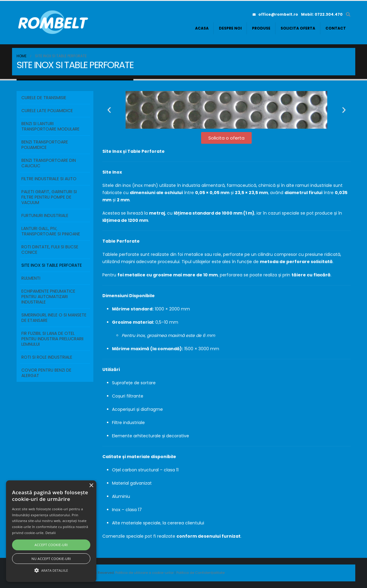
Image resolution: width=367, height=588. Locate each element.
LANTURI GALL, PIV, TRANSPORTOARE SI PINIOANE (51, 231)
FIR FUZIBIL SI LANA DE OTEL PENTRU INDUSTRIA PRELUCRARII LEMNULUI (52, 339)
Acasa (202, 28)
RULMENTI (31, 278)
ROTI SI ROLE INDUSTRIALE (47, 357)
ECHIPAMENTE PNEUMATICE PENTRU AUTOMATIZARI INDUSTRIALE (48, 297)
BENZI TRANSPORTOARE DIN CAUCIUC (49, 163)
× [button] (91, 486)
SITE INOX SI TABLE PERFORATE (52, 265)
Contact (336, 28)
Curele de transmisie (44, 98)
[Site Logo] (54, 23)
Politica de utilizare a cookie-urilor (145, 573)
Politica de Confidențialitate (201, 573)
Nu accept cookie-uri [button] (51, 559)
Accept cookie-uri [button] (51, 545)
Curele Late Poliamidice (47, 111)
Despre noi (230, 28)
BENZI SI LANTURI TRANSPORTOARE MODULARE (50, 126)
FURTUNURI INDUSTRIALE (45, 215)
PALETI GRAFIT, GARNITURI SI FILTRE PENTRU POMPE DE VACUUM (49, 197)
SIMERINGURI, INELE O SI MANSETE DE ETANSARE (54, 318)
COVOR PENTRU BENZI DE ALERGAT (46, 373)
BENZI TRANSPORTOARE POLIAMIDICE (45, 145)
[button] (348, 14)
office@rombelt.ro (275, 14)
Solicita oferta (298, 28)
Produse (261, 28)
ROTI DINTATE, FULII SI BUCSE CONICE (50, 250)
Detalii (51, 533)
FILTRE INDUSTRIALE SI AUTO (49, 179)
